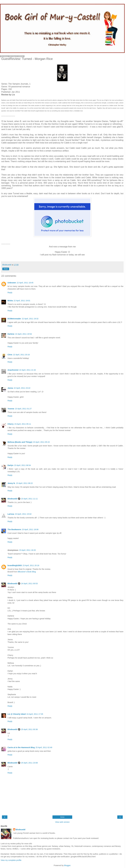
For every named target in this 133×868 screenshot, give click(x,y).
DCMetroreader (14, 319)
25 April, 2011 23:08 (29, 763)
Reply (10, 293)
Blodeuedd (12, 499)
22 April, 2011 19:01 (22, 301)
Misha (10, 301)
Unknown (12, 283)
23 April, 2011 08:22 (24, 483)
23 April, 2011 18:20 (27, 550)
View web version (62, 822)
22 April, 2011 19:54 (24, 334)
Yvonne (11, 409)
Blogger (67, 865)
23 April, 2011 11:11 (29, 499)
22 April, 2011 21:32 (28, 370)
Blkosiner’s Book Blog (27, 572)
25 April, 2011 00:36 (29, 729)
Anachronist (13, 370)
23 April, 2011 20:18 (31, 565)
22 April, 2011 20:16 (21, 355)
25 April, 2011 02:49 (44, 747)
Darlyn (10, 465)
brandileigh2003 (15, 565)
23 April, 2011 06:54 (22, 465)
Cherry (11, 424)
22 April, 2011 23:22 (22, 388)
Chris (10, 355)
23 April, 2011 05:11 (23, 424)
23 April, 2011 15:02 (23, 514)
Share (6, 269)
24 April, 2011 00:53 (29, 584)
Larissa (11, 514)
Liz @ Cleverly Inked (17, 714)
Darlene (11, 334)
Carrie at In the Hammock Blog (21, 747)
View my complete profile (11, 860)
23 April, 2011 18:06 (30, 529)
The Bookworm (14, 529)
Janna (10, 388)
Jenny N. (11, 483)
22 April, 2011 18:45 (25, 283)
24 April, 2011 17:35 (35, 714)
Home (62, 817)
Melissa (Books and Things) (20, 442)
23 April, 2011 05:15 (41, 442)
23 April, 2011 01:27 (23, 409)
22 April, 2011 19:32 (30, 319)
